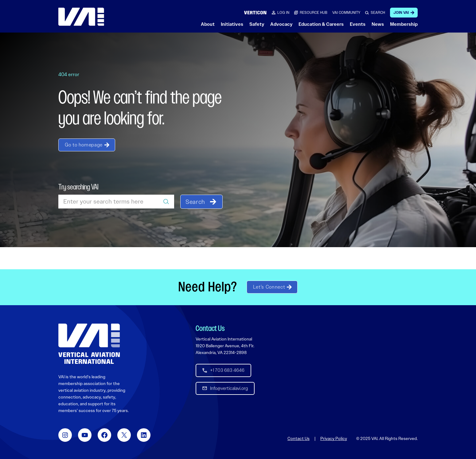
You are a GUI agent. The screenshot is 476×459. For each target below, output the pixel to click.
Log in (283, 13)
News (378, 24)
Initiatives (232, 24)
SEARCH (378, 13)
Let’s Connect (269, 287)
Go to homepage (84, 145)
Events (358, 24)
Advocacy (281, 24)
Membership (404, 24)
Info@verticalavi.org (229, 388)
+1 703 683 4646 (227, 370)
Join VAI (401, 13)
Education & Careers (321, 24)
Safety (257, 24)
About (208, 24)
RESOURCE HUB (314, 13)
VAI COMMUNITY (346, 13)
